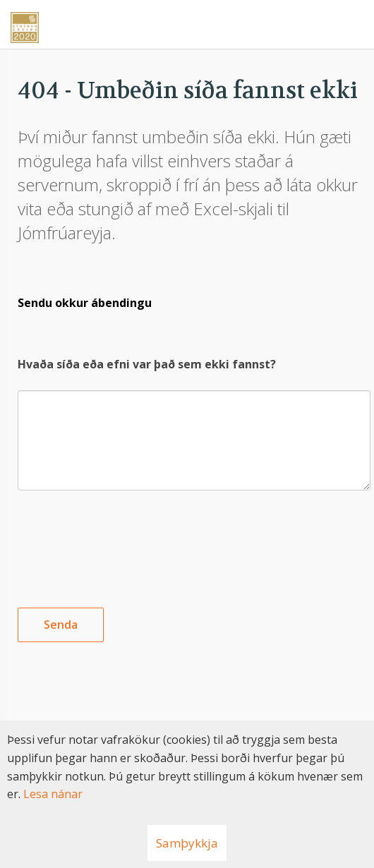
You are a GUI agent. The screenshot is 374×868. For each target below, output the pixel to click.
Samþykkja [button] (187, 843)
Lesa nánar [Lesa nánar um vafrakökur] (53, 794)
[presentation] (125, 538)
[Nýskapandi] (187, 23)
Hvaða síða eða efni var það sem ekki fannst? (147, 364)
